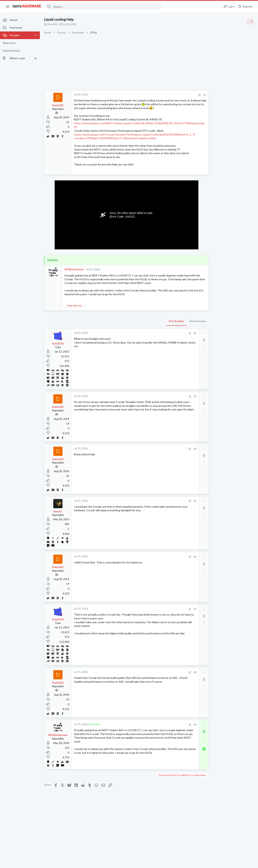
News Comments (213, 348)
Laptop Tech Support (215, 455)
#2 (179, 341)
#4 (179, 456)
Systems (208, 226)
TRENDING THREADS (210, 207)
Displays (208, 537)
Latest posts (206, 392)
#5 (179, 509)
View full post (74, 313)
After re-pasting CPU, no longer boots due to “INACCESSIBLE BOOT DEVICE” (229, 467)
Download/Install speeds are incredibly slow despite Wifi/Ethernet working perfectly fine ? (227, 489)
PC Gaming (210, 248)
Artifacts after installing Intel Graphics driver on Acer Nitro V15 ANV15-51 (227, 444)
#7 (179, 616)
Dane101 (52, 24)
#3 (179, 404)
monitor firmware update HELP (228, 530)
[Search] (104, 7)
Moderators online (211, 547)
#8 (179, 680)
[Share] (184, 95)
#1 (189, 95)
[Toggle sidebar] (250, 21)
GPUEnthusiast (74, 277)
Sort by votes (182, 329)
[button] (8, 7)
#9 (179, 732)
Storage (208, 500)
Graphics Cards (212, 293)
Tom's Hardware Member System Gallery (228, 216)
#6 (179, 564)
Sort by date (160, 329)
